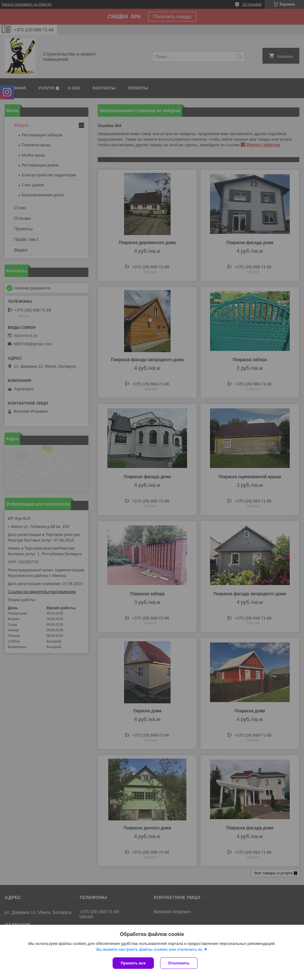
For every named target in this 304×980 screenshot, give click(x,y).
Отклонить (179, 963)
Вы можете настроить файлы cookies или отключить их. (150, 949)
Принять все (133, 963)
